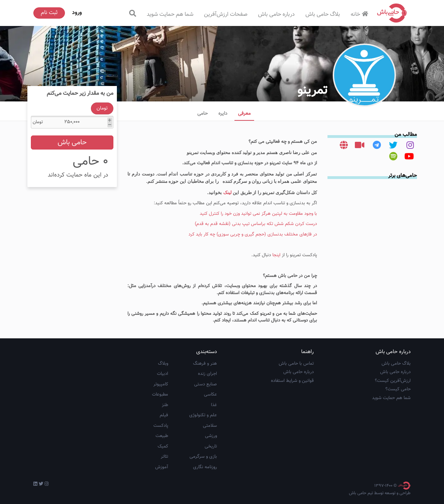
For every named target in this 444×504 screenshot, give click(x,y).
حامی (203, 114)
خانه (360, 15)
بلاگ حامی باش (323, 15)
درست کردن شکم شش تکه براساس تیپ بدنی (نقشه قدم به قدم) (256, 224)
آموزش (162, 467)
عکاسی (210, 394)
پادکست (161, 426)
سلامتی (210, 426)
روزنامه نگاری (205, 467)
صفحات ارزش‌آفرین (226, 15)
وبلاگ (163, 364)
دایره (223, 114)
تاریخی (211, 446)
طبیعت (162, 436)
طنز (165, 405)
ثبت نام (49, 13)
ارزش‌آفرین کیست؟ (393, 381)
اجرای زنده (207, 374)
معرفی (244, 114)
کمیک (163, 446)
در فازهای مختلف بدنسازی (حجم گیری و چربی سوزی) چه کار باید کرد (253, 234)
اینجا (276, 255)
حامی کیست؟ (398, 389)
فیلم (164, 415)
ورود (77, 13)
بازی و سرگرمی (203, 457)
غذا (214, 405)
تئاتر (164, 457)
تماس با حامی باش (296, 364)
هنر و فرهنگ (205, 364)
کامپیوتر (161, 384)
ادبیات (163, 374)
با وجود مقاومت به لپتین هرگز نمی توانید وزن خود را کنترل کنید (258, 214)
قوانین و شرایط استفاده (292, 381)
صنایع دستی (206, 384)
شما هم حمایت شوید (170, 15)
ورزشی (211, 436)
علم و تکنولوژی (203, 415)
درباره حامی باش (276, 15)
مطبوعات (160, 394)
